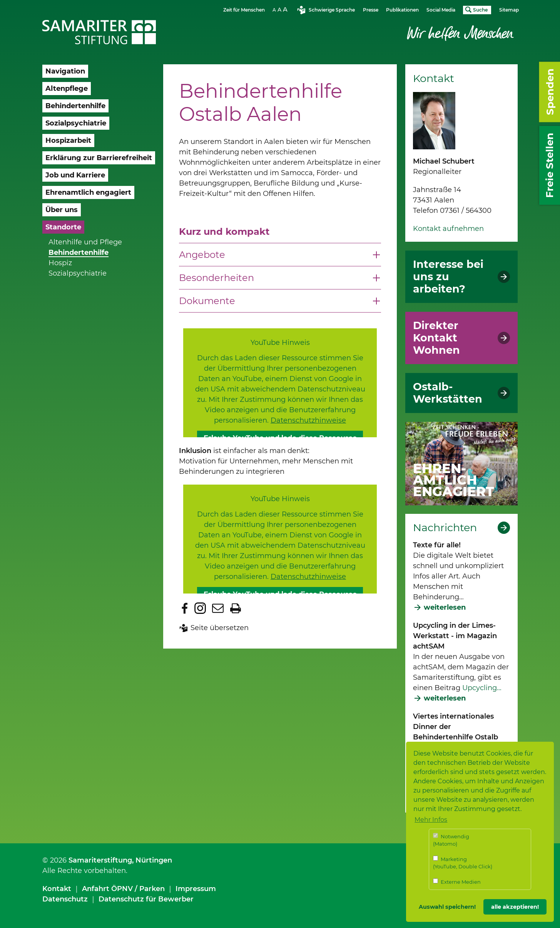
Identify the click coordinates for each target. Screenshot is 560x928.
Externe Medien (457, 882)
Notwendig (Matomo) (451, 840)
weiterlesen (445, 607)
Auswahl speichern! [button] (447, 907)
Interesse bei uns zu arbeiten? (448, 277)
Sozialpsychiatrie (78, 273)
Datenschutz (65, 899)
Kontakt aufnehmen (448, 229)
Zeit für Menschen (244, 10)
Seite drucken (236, 608)
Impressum (196, 889)
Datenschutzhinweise (308, 420)
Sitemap (509, 10)
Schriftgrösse (281, 9)
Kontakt (57, 889)
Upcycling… (482, 688)
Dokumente (207, 301)
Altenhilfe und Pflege (85, 242)
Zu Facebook (185, 608)
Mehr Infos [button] (431, 820)
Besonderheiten (216, 278)
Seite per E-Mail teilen (218, 608)
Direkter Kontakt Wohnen (436, 338)
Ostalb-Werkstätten (448, 393)
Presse (371, 10)
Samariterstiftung (100, 860)
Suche (480, 10)
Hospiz (60, 263)
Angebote (202, 255)
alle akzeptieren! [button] (515, 907)
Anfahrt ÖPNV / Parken (123, 889)
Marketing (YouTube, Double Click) (463, 863)
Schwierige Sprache (332, 10)
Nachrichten (445, 528)
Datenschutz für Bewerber (146, 899)
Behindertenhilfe (79, 252)
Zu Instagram (200, 608)
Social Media (441, 10)
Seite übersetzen (220, 628)
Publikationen (402, 10)
